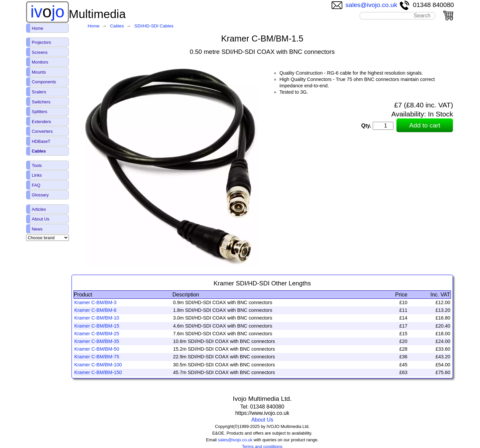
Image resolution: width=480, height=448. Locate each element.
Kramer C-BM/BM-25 (97, 334)
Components (44, 82)
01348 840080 (427, 5)
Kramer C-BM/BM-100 (98, 365)
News (37, 229)
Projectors (41, 42)
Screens (40, 52)
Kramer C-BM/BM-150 (98, 372)
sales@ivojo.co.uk (365, 5)
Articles (39, 209)
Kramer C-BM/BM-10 (97, 318)
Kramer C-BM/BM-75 (97, 357)
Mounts (39, 72)
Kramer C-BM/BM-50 (97, 349)
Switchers (41, 102)
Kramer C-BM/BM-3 (95, 302)
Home (37, 28)
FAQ (36, 185)
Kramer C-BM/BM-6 (95, 310)
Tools (37, 165)
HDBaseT (41, 141)
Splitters (39, 112)
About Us (262, 420)
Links (37, 175)
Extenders (41, 122)
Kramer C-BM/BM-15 (97, 326)
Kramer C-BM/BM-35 (97, 341)
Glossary (40, 195)
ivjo (47, 12)
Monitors (40, 62)
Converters (42, 131)
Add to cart (425, 125)
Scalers (39, 92)
